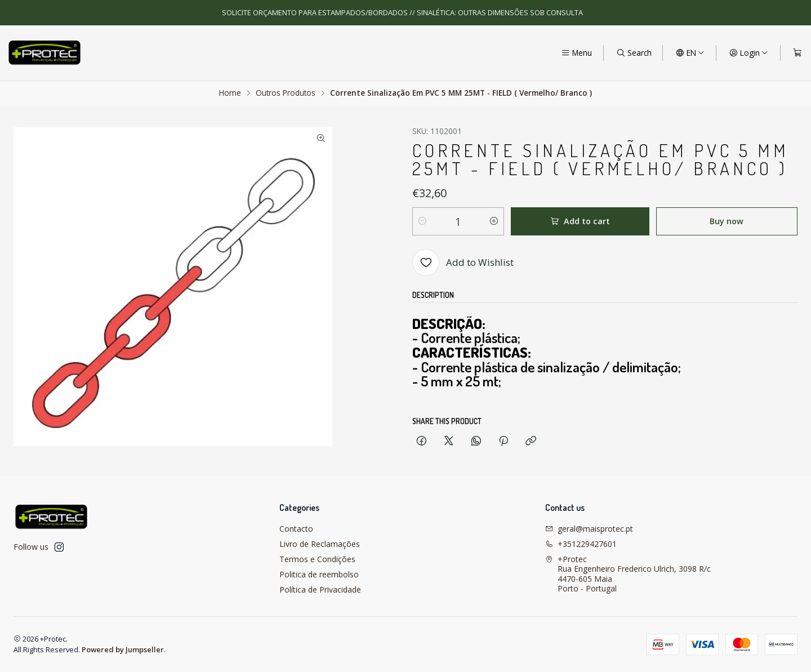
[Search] (634, 53)
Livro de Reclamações (320, 544)
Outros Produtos (286, 93)
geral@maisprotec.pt (589, 529)
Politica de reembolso (319, 574)
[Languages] (690, 53)
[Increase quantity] (494, 221)
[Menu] (576, 53)
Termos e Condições (317, 559)
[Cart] (797, 53)
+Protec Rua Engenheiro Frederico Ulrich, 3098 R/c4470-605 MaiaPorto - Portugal (628, 574)
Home (230, 93)
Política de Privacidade (320, 589)
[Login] (749, 53)
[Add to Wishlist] (463, 262)
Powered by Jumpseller (123, 649)
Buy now (727, 221)
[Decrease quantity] (422, 221)
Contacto (296, 529)
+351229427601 (581, 544)
